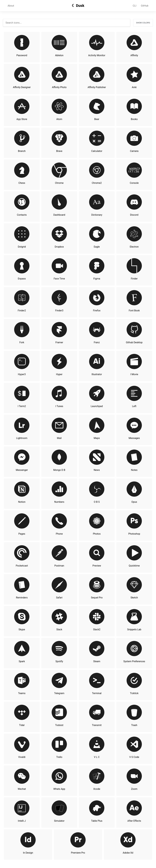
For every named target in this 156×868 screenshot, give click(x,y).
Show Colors (143, 23)
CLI (134, 6)
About (11, 6)
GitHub (145, 6)
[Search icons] (67, 23)
